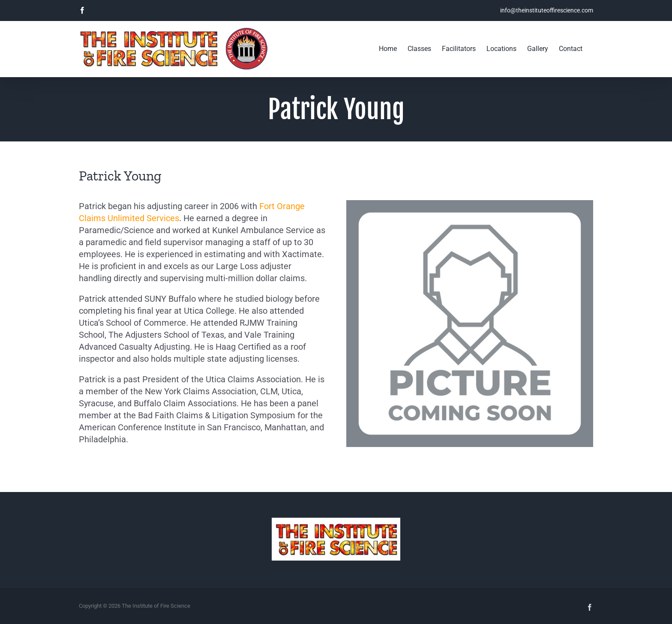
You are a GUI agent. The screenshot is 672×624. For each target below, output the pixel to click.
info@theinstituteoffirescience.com (547, 10)
